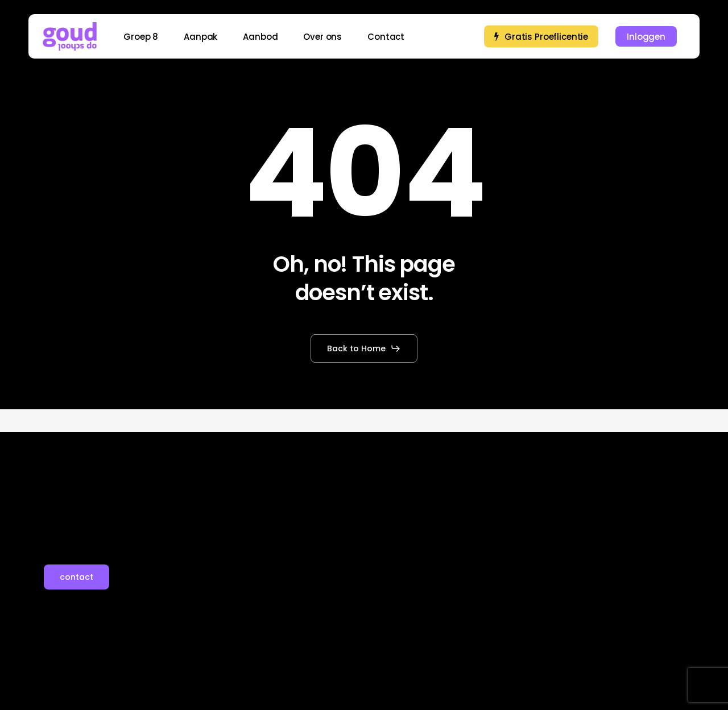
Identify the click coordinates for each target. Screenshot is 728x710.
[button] (364, 348)
